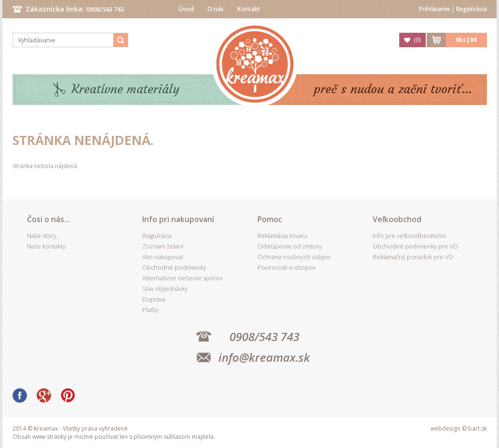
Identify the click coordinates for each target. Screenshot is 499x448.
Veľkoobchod (397, 219)
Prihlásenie (434, 9)
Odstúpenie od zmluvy (290, 246)
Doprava (154, 299)
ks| (466, 40)
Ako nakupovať (163, 257)
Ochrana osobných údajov (294, 257)
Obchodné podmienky (174, 268)
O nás (216, 9)
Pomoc (270, 219)
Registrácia (472, 9)
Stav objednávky (165, 289)
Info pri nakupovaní (178, 219)
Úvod (186, 9)
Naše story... (44, 236)
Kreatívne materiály (126, 89)
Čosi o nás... (48, 219)
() (417, 40)
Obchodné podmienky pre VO (415, 246)
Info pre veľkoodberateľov (410, 236)
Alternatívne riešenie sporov (182, 278)
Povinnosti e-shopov (287, 268)
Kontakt (249, 9)
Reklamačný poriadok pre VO (413, 257)
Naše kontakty (46, 246)
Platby (151, 310)
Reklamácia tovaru (282, 236)
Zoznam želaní (163, 246)
